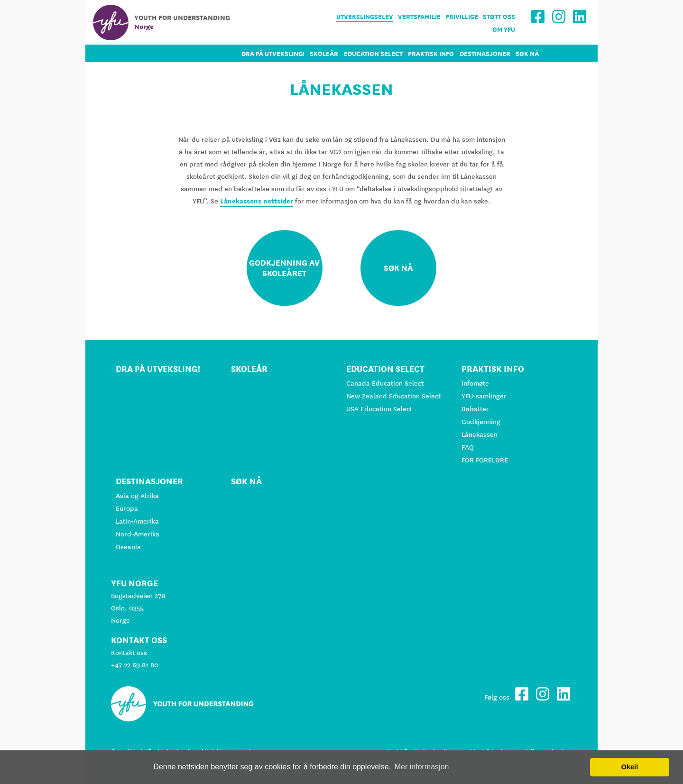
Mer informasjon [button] (422, 767)
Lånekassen (480, 434)
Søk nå (527, 54)
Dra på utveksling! (273, 54)
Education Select (373, 54)
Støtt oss (499, 17)
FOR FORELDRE (485, 460)
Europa (127, 508)
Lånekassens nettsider (257, 201)
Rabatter (475, 409)
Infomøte (475, 383)
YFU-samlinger (484, 396)
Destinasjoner (485, 54)
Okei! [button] (630, 767)
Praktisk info (431, 54)
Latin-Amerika (137, 521)
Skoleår (324, 54)
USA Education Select (379, 409)
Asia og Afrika (137, 496)
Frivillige (462, 17)
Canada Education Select (385, 383)
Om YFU (504, 30)
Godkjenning (481, 422)
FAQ (468, 447)
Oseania (128, 547)
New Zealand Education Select (393, 396)
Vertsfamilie (419, 17)
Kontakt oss (129, 653)
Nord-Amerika (138, 534)
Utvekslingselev (365, 17)
